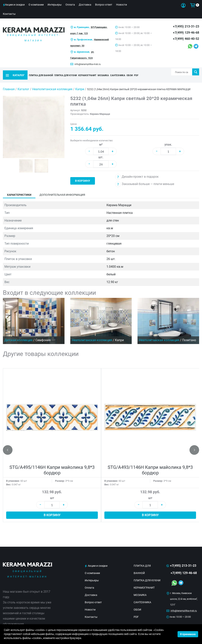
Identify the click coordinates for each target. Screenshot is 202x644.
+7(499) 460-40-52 (186, 39)
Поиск (196, 72)
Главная (9, 83)
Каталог (23, 83)
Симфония (43, 334)
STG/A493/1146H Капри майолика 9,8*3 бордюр (150, 464)
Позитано (189, 334)
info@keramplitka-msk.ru (88, 64)
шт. (101, 151)
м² (101, 138)
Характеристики (19, 189)
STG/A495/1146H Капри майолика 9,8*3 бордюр (52, 464)
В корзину (83, 175)
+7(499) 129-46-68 (186, 33)
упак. (168, 138)
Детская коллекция (18, 334)
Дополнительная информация (62, 189)
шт (52, 492)
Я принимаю (188, 634)
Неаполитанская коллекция (53, 83)
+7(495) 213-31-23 (186, 26)
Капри (80, 83)
